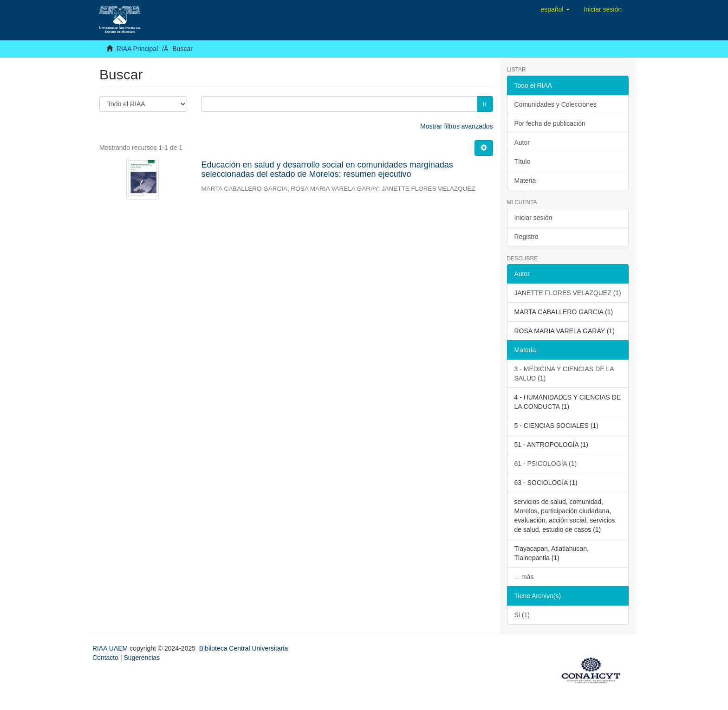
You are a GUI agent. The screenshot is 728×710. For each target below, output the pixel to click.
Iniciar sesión (533, 218)
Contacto (105, 658)
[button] (555, 9)
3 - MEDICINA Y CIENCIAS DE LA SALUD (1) (564, 374)
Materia (525, 181)
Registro (526, 237)
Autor (522, 142)
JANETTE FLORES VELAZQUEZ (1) (568, 293)
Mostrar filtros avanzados (456, 126)
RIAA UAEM (111, 648)
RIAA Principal (137, 49)
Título (523, 161)
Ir (485, 104)
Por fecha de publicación (550, 123)
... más (524, 577)
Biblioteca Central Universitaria (244, 648)
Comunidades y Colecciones (556, 104)
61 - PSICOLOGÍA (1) (546, 464)
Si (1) (522, 615)
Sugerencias (142, 658)
